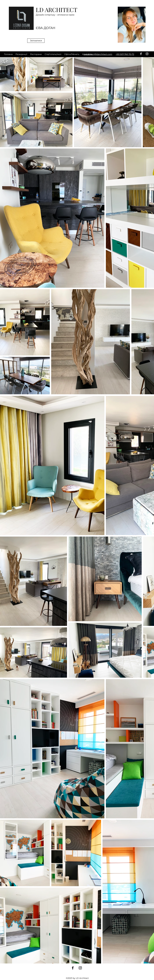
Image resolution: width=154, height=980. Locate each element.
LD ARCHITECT (57, 10)
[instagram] (147, 54)
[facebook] (141, 54)
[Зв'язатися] (36, 41)
